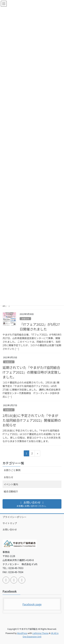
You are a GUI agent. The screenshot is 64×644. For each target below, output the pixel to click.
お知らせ (25, 319)
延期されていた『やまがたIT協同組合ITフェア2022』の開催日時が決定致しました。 (32, 372)
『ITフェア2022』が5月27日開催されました (40, 327)
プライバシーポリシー (15, 517)
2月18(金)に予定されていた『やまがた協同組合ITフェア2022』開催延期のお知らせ (32, 420)
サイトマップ (10, 523)
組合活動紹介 (11, 491)
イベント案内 (11, 484)
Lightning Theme (41, 633)
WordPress (22, 633)
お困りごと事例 (12, 470)
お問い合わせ (10, 529)
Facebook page (32, 604)
